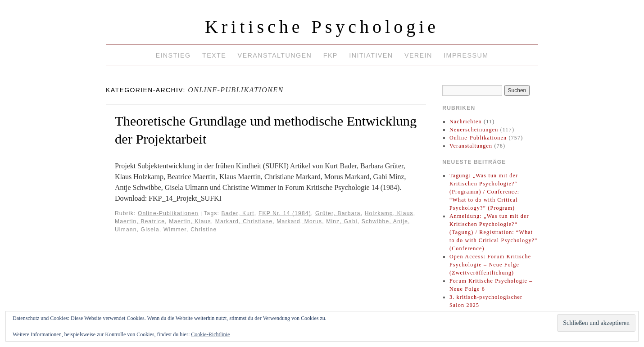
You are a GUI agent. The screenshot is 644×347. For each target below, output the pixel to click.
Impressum (466, 55)
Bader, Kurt (238, 213)
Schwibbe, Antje (385, 221)
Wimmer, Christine (190, 230)
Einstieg (173, 55)
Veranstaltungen (275, 55)
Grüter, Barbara (338, 213)
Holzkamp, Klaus (389, 213)
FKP (331, 55)
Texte (214, 55)
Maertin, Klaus (190, 221)
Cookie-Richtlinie (210, 334)
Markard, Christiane (244, 221)
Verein (418, 55)
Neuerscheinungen (474, 130)
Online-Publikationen (168, 213)
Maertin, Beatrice (140, 221)
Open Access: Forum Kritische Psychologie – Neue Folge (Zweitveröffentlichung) (490, 265)
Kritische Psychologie (322, 27)
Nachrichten (466, 122)
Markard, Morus (299, 221)
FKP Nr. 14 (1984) (285, 213)
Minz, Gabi (342, 221)
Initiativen (371, 55)
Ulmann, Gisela (137, 230)
